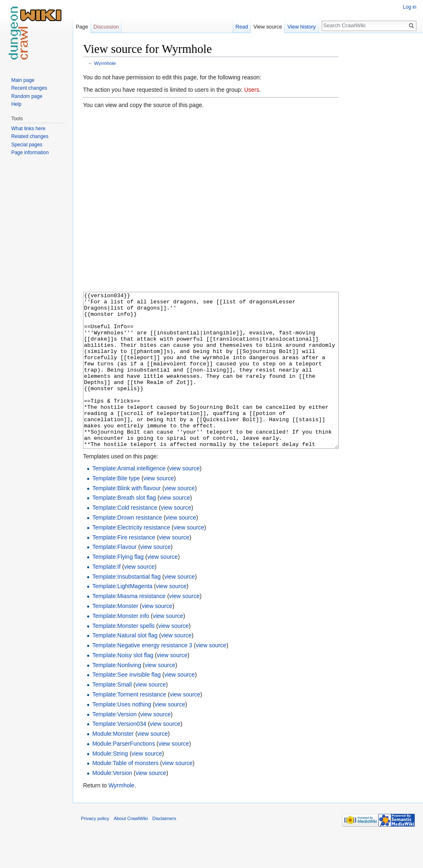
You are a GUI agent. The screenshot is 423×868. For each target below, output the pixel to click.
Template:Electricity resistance (131, 558)
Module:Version (112, 804)
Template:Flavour (114, 578)
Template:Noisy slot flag (123, 686)
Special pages (27, 145)
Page (82, 27)
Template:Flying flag (118, 588)
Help (16, 104)
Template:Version (114, 745)
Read (242, 27)
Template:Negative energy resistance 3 (142, 676)
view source (184, 499)
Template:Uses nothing (121, 735)
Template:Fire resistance (124, 568)
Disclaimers (164, 849)
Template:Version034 (119, 755)
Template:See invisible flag (126, 706)
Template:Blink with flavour (126, 519)
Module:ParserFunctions (124, 775)
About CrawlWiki (131, 849)
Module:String (110, 785)
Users (252, 90)
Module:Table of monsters (125, 794)
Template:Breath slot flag (124, 529)
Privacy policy (95, 849)
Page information (30, 153)
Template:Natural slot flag (125, 666)
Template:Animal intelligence (129, 499)
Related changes (30, 136)
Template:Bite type (116, 509)
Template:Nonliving (116, 696)
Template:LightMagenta (122, 617)
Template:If (106, 598)
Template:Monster (115, 637)
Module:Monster (113, 765)
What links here (28, 129)
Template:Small (112, 715)
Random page (27, 96)
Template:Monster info (121, 647)
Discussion (106, 27)
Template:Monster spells (123, 657)
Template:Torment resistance (129, 725)
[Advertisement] (380, 165)
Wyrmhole (105, 63)
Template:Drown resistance (127, 548)
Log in (410, 7)
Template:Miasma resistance (129, 627)
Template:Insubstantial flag (126, 608)
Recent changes (29, 88)
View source (267, 27)
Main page (23, 80)
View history (302, 27)
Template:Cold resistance (125, 539)
